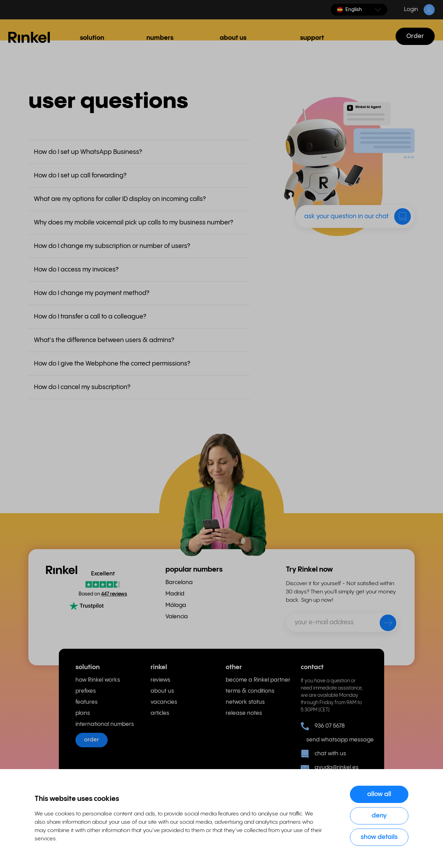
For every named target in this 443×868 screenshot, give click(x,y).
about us (162, 691)
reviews (160, 680)
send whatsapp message (337, 740)
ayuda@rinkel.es (330, 768)
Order (415, 36)
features (87, 702)
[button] (359, 10)
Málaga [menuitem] (176, 605)
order (92, 740)
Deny (379, 816)
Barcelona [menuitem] (179, 583)
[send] (383, 624)
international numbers (105, 724)
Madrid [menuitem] (175, 594)
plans (83, 713)
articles (160, 713)
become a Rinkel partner (258, 680)
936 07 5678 (323, 726)
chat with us (323, 754)
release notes (244, 713)
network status (245, 702)
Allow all (379, 794)
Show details (379, 837)
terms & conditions (250, 691)
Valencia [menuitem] (177, 617)
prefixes (86, 691)
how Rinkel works (98, 680)
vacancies (164, 702)
